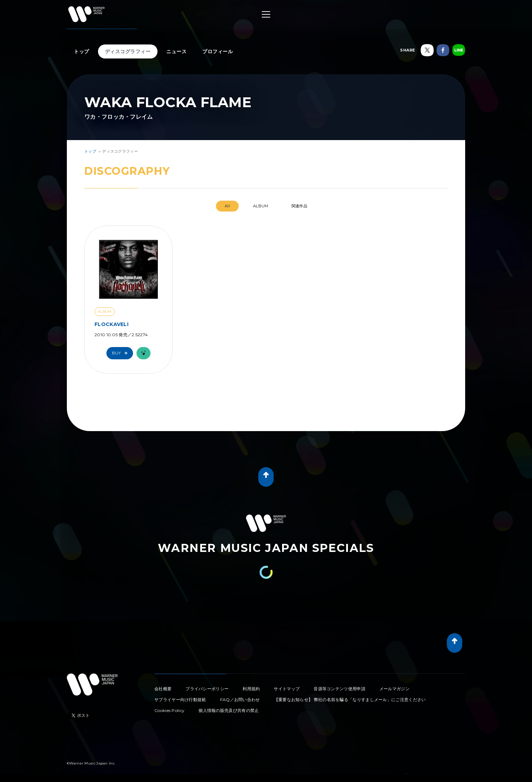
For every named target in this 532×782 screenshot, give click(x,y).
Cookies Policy (169, 710)
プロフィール (218, 51)
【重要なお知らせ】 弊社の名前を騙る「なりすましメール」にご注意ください (350, 700)
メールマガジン (394, 689)
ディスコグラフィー (128, 51)
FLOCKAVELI (111, 324)
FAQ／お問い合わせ (240, 700)
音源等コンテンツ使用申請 (339, 689)
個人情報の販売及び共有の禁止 (229, 710)
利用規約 (251, 689)
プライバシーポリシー (207, 689)
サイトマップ (287, 689)
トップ (82, 51)
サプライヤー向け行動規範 (180, 700)
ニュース (176, 51)
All (227, 206)
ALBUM (261, 206)
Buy (121, 353)
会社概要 (163, 689)
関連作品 (299, 206)
